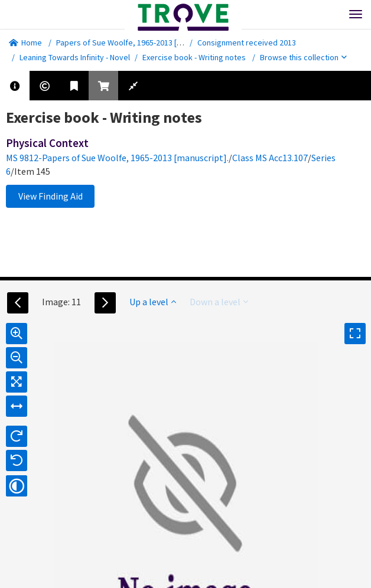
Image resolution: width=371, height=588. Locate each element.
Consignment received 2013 (247, 43)
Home (25, 43)
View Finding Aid (51, 196)
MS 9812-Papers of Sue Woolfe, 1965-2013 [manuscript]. (117, 158)
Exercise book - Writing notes (194, 57)
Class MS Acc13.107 (270, 158)
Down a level (219, 302)
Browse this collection (303, 57)
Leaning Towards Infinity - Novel (75, 57)
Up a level (153, 302)
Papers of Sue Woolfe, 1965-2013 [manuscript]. (138, 43)
